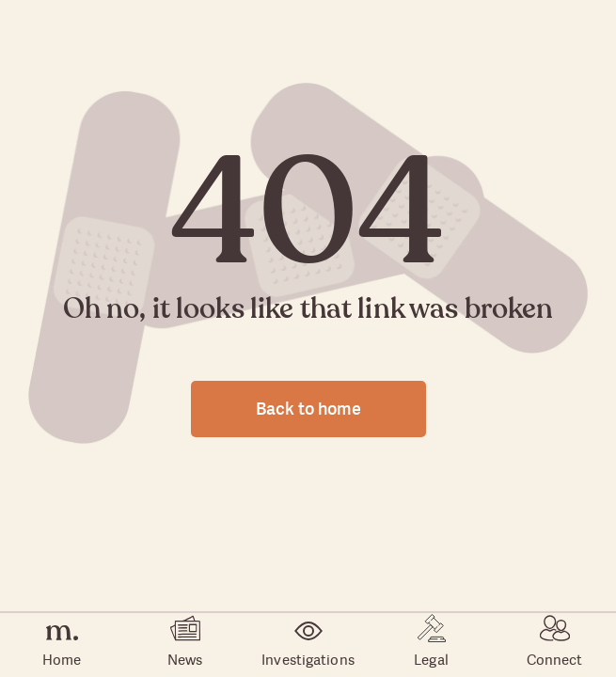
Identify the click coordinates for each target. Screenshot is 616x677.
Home (62, 646)
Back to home (308, 409)
